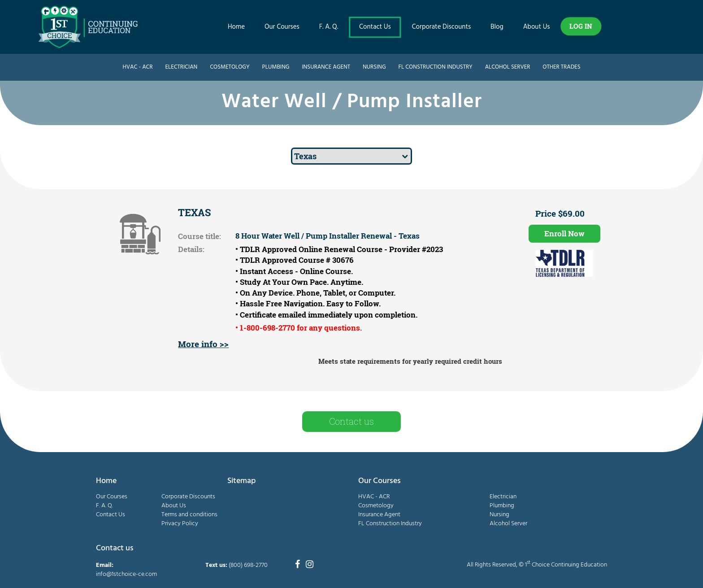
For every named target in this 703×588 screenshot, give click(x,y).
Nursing (374, 67)
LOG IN (581, 26)
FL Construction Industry (436, 67)
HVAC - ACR (137, 67)
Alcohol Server (508, 67)
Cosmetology (230, 67)
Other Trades (561, 67)
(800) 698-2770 (248, 565)
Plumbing (276, 67)
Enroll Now (564, 233)
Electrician (181, 67)
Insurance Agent (326, 67)
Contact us (351, 421)
